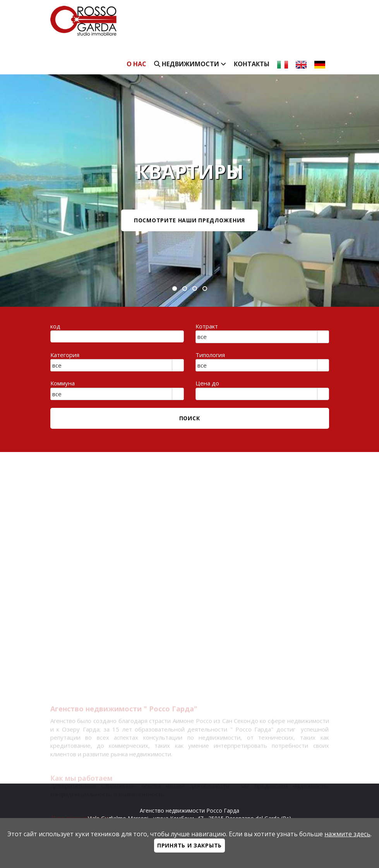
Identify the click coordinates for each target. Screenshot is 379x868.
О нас (136, 64)
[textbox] (117, 337)
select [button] (323, 337)
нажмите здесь (347, 834)
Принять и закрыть (189, 845)
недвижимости (190, 64)
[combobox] (257, 337)
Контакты (252, 64)
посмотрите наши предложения (189, 220)
